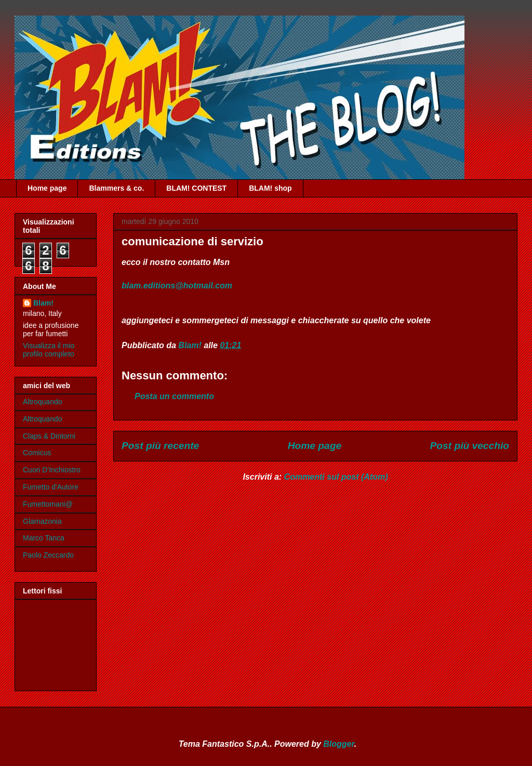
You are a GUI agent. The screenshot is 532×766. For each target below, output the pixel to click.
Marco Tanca (44, 538)
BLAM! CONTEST (196, 188)
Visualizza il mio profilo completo (49, 350)
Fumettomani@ (48, 504)
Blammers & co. (116, 188)
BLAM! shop (270, 188)
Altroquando (43, 402)
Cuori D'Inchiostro (52, 470)
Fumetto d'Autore (51, 487)
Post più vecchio (470, 446)
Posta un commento (174, 396)
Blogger (339, 744)
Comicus (37, 453)
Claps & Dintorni (49, 436)
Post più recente (160, 446)
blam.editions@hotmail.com (177, 286)
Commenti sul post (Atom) (336, 477)
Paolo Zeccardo (48, 555)
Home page (47, 188)
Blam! (43, 303)
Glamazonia (42, 521)
